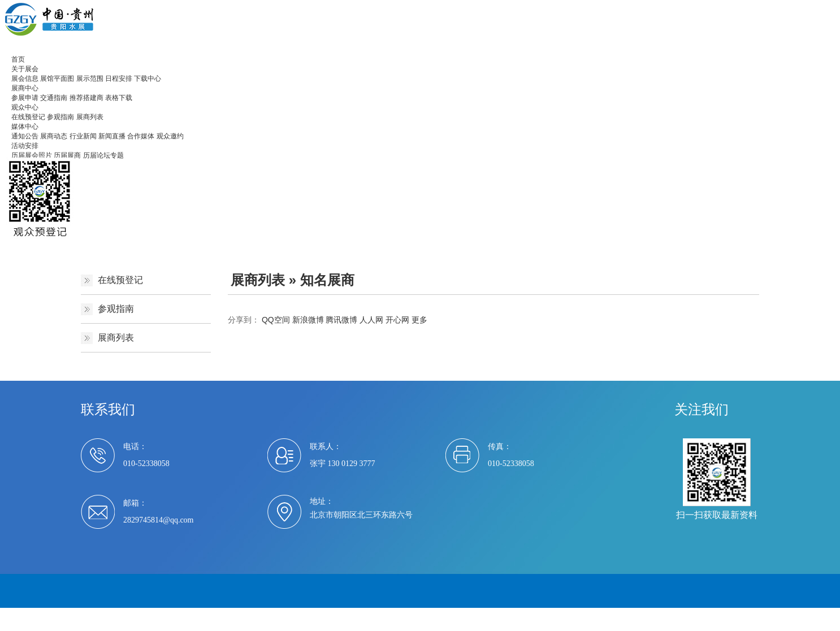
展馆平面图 (57, 79)
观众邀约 (170, 136)
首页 (18, 59)
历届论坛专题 (103, 155)
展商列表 (90, 117)
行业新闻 (83, 136)
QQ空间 (276, 320)
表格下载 (119, 98)
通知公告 (25, 136)
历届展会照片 (32, 155)
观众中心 (25, 107)
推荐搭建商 (86, 98)
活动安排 (25, 146)
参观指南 (60, 117)
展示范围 (90, 79)
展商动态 (54, 136)
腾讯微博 (341, 320)
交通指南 (54, 98)
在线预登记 (28, 117)
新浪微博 (308, 320)
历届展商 (67, 155)
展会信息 (25, 79)
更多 (419, 320)
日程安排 (119, 79)
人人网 (371, 320)
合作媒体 (141, 136)
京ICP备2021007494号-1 (302, 614)
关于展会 (25, 69)
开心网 (397, 320)
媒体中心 (25, 127)
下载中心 (148, 79)
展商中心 (25, 88)
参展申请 (25, 98)
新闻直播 (112, 136)
